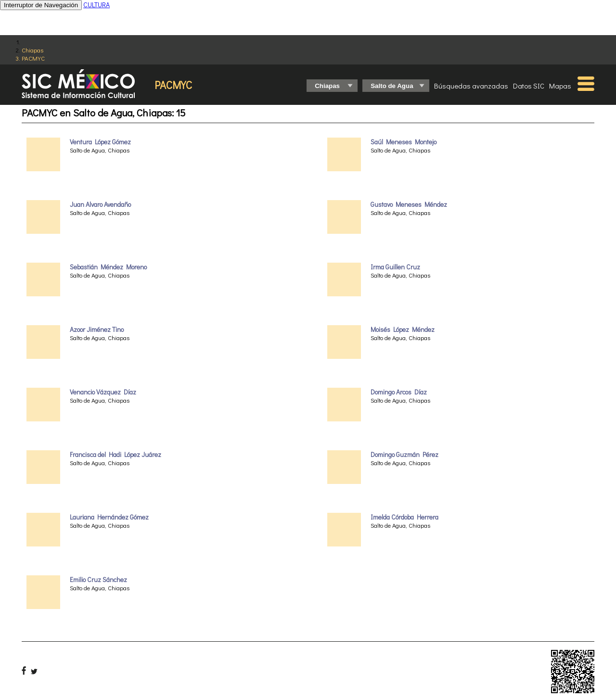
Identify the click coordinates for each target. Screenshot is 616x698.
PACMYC (33, 58)
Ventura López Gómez (100, 142)
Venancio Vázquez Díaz (103, 392)
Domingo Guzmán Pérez (404, 455)
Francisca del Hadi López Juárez (115, 455)
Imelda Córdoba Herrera (404, 517)
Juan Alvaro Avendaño (100, 204)
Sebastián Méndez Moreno (108, 267)
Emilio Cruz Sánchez (98, 580)
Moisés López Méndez (403, 330)
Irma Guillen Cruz (395, 267)
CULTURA (96, 5)
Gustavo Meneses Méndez (409, 204)
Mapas (560, 86)
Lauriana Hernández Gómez (109, 517)
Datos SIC (529, 86)
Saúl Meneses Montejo (404, 142)
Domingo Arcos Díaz (399, 392)
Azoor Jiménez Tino (97, 330)
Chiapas (32, 50)
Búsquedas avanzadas (471, 86)
